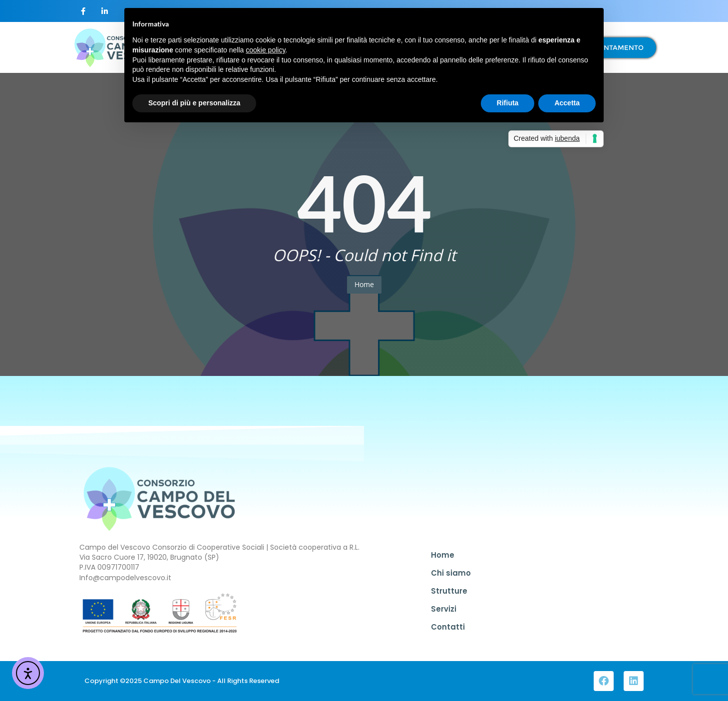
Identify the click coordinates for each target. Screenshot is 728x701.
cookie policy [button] (265, 50)
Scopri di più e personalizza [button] (194, 103)
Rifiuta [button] (508, 103)
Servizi (444, 609)
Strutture (449, 591)
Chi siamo (451, 573)
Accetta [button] (567, 103)
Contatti (448, 627)
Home (364, 284)
